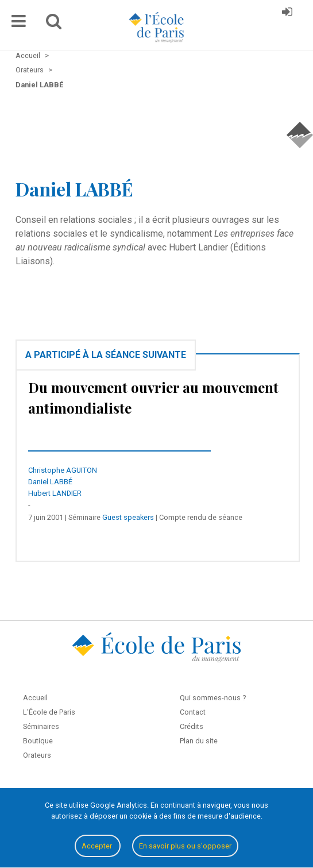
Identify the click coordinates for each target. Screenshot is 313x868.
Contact (193, 712)
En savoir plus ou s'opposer (185, 846)
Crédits (192, 726)
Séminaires (41, 726)
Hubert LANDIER (55, 493)
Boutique (38, 741)
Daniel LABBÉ (50, 482)
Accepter (98, 846)
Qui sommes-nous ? (213, 698)
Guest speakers (128, 517)
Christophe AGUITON (63, 470)
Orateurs (37, 755)
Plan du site (199, 741)
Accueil (35, 698)
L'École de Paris (49, 712)
